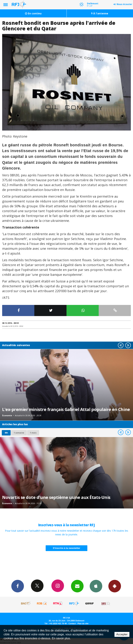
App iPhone (96, 586)
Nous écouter (124, 4)
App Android (115, 586)
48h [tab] (6, 433)
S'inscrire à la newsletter (66, 548)
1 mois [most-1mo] (33, 433)
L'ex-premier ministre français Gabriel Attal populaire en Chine (66, 409)
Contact (72, 624)
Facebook (18, 586)
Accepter (122, 634)
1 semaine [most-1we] (19, 433)
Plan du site (83, 624)
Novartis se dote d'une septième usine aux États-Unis (56, 497)
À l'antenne (100, 13)
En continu (33, 13)
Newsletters (77, 586)
